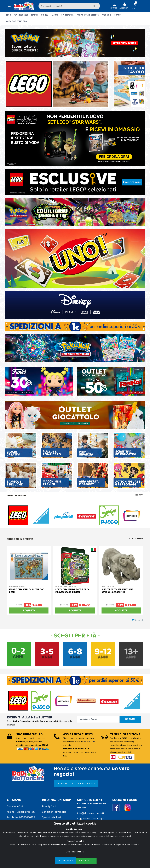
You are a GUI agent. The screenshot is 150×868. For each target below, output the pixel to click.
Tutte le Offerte (136, 539)
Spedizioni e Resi (51, 817)
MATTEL (35, 15)
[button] (136, 6)
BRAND (118, 15)
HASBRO (55, 15)
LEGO (9, 15)
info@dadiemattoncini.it (91, 813)
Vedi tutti (139, 495)
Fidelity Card (49, 807)
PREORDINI (107, 15)
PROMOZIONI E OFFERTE (88, 15)
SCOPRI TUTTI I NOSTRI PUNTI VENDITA (76, 783)
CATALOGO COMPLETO (16, 21)
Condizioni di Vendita (54, 812)
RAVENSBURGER (21, 15)
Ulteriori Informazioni (75, 861)
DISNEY (45, 15)
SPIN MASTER (67, 15)
